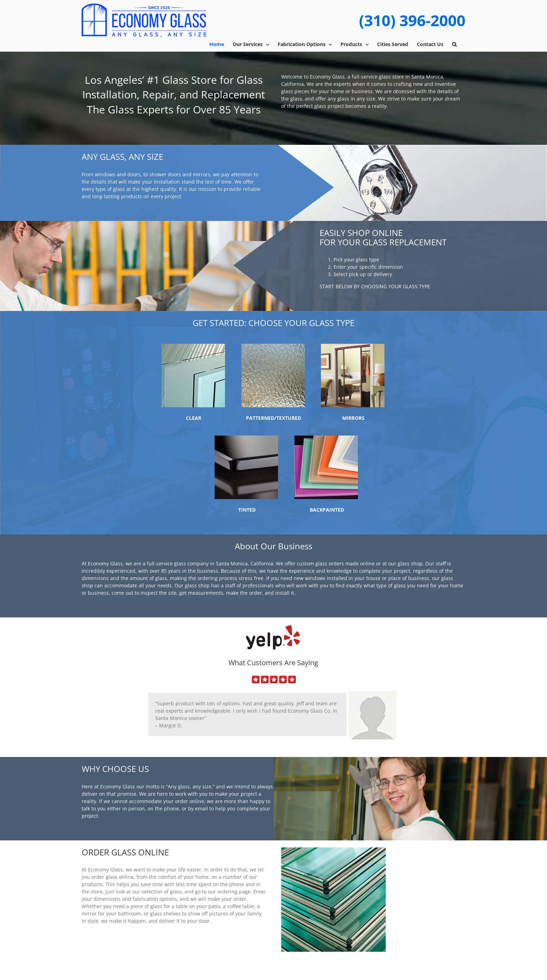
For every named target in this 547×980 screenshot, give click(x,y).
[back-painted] (326, 438)
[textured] (273, 346)
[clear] (193, 346)
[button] (454, 44)
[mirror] (353, 346)
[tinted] (246, 438)
